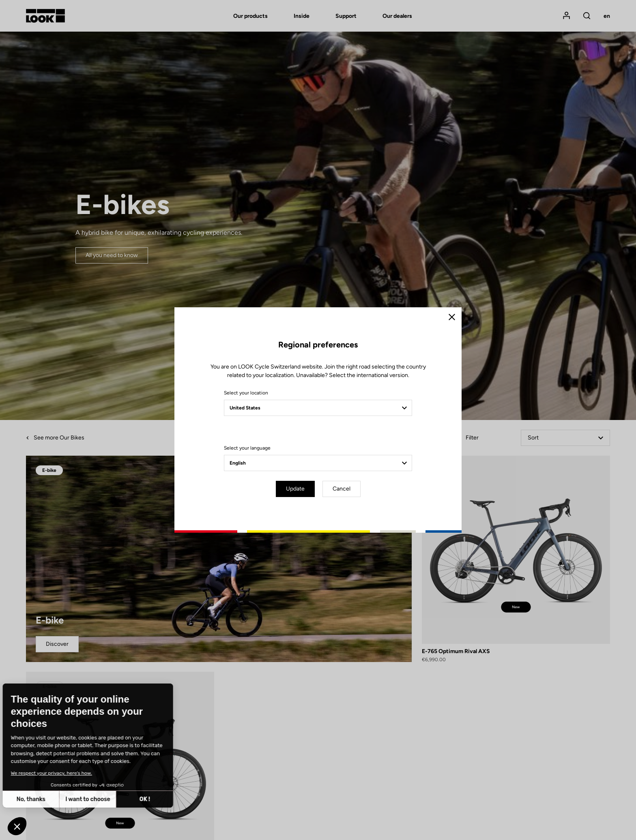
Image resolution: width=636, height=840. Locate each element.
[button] (17, 826)
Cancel (342, 489)
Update (295, 489)
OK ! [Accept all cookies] (80, 799)
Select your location (246, 393)
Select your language (247, 448)
